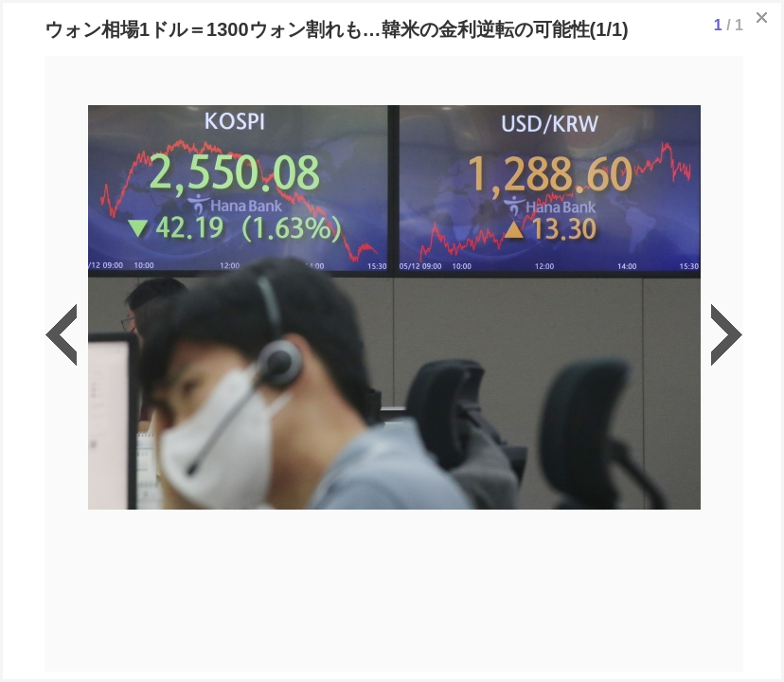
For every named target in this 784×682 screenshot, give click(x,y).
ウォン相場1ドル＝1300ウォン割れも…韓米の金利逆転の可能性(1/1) (337, 29)
